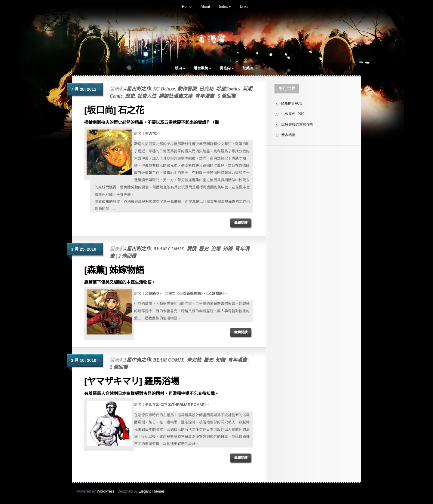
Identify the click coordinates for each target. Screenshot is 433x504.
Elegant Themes (152, 491)
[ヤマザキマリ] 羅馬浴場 (132, 381)
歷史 (130, 96)
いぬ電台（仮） (294, 114)
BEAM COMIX (169, 249)
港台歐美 (202, 68)
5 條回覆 (227, 96)
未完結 (194, 360)
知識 (228, 249)
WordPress (106, 491)
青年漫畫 (204, 96)
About (205, 7)
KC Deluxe (164, 89)
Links (244, 7)
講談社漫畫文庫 (176, 96)
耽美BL (250, 68)
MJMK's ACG (292, 103)
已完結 (206, 89)
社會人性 (147, 96)
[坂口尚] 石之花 (114, 110)
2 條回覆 (127, 256)
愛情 (192, 249)
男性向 (227, 68)
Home (187, 7)
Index (225, 7)
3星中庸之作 (137, 360)
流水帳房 (288, 135)
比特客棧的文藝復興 (297, 124)
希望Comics (228, 89)
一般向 (178, 68)
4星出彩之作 (137, 89)
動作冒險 (187, 89)
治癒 (216, 249)
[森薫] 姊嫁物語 (114, 270)
